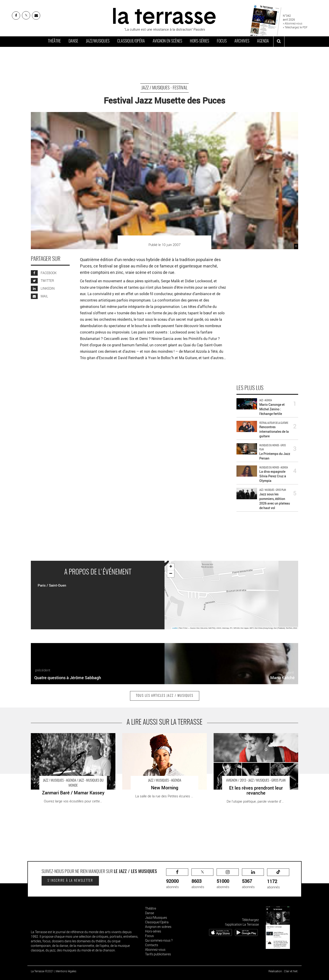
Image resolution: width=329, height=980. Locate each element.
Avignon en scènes (167, 41)
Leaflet (175, 628)
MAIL (39, 296)
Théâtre (54, 41)
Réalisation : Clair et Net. (283, 971)
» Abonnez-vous (293, 23)
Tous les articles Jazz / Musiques (165, 696)
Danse (73, 41)
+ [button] (171, 567)
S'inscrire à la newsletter (70, 881)
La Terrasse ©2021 (42, 971)
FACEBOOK (44, 273)
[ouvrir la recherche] (279, 42)
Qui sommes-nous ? (159, 940)
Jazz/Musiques (98, 41)
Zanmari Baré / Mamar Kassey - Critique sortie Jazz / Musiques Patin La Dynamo (71, 738)
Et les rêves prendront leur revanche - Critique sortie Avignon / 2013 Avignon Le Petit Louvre (252, 738)
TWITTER (42, 281)
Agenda (263, 41)
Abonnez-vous (155, 949)
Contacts (152, 945)
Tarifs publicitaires (158, 954)
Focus (222, 41)
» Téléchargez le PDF (295, 27)
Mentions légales (66, 971)
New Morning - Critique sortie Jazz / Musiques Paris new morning (164, 738)
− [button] (171, 574)
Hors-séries (199, 41)
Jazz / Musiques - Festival (164, 88)
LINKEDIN (43, 288)
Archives (242, 41)
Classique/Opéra (131, 41)
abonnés (177, 879)
